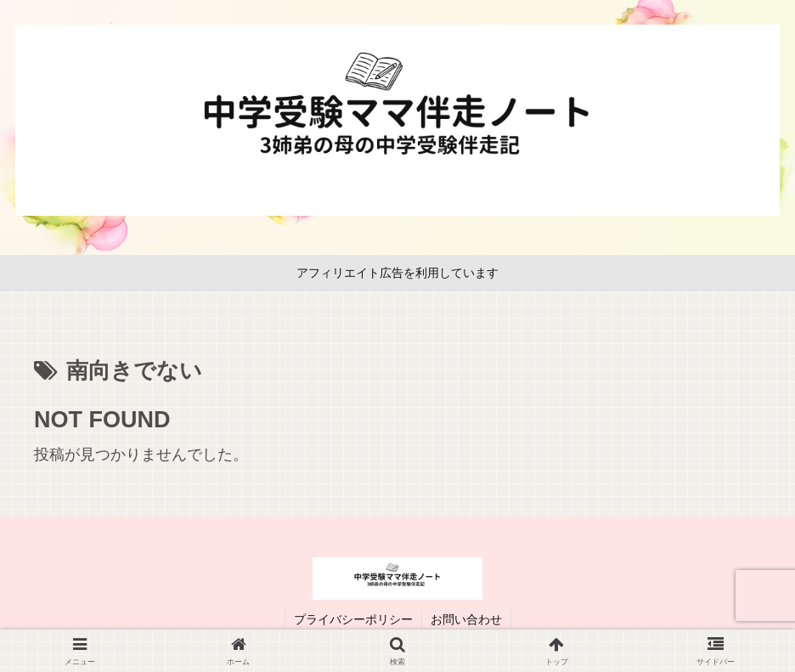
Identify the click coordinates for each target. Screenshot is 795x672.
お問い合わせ (466, 619)
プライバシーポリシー (353, 619)
